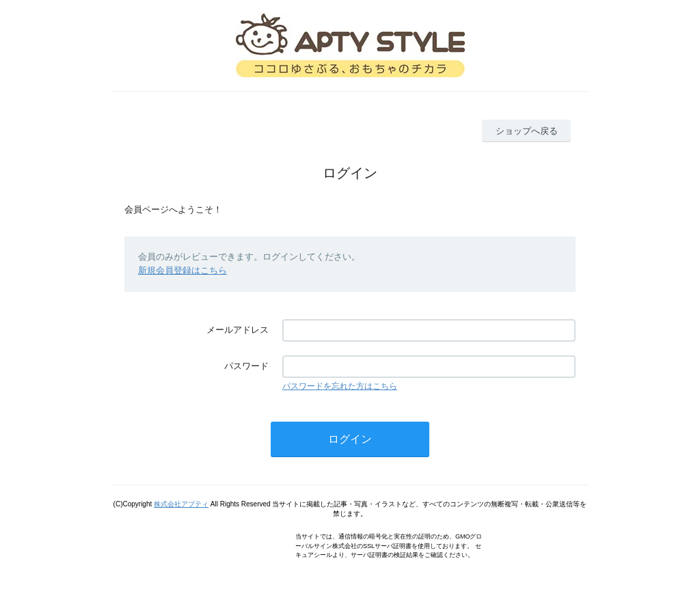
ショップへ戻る (527, 131)
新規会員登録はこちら (183, 270)
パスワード (246, 366)
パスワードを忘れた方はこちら (340, 386)
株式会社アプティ (181, 504)
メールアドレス (238, 330)
